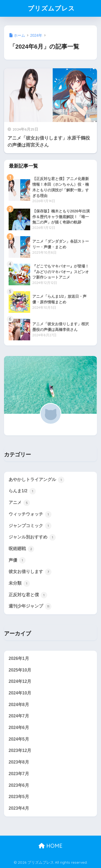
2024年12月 (20, 681)
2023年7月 (19, 774)
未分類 (19, 584)
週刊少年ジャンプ (30, 606)
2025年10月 (20, 670)
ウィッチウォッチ (30, 514)
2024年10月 (20, 693)
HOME (50, 846)
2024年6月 (19, 728)
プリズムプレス (51, 8)
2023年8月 (19, 762)
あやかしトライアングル (36, 480)
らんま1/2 (22, 491)
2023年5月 (19, 797)
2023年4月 (19, 808)
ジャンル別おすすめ (32, 537)
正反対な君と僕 (28, 595)
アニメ (19, 503)
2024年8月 (19, 705)
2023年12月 (20, 750)
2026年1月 (19, 658)
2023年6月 (19, 785)
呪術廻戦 (21, 549)
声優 (17, 560)
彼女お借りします (30, 572)
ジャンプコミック (30, 526)
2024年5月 (19, 739)
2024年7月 (19, 716)
